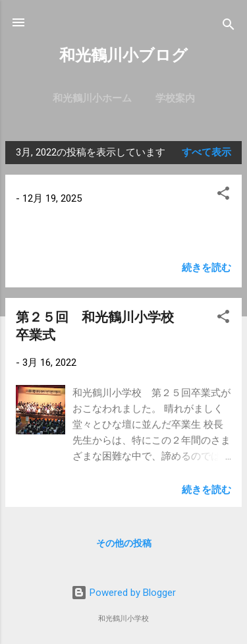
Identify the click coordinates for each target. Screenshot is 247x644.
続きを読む (206, 268)
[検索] (229, 27)
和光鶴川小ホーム (92, 98)
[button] (223, 195)
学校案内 (175, 98)
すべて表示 (206, 152)
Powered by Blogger (123, 593)
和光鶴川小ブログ (123, 55)
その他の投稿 (124, 543)
